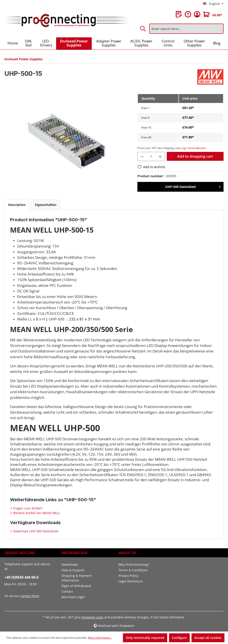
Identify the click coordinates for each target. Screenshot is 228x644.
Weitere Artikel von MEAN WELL (36, 513)
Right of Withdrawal (76, 586)
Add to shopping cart (195, 156)
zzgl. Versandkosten (194, 148)
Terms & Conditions (133, 570)
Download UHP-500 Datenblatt (35, 531)
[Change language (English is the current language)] (213, 4)
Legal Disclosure (131, 581)
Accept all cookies (208, 638)
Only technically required (145, 638)
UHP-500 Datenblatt (181, 187)
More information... (100, 638)
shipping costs (93, 617)
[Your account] (197, 14)
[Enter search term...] (186, 29)
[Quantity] (151, 156)
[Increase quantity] (160, 156)
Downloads (70, 565)
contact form (30, 596)
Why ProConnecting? (134, 565)
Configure (179, 638)
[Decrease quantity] (142, 156)
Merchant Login (73, 597)
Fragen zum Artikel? (27, 508)
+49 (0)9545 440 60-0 (21, 577)
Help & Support (73, 570)
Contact (67, 591)
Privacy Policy (128, 576)
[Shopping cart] (213, 14)
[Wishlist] (179, 14)
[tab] (17, 205)
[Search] (143, 29)
